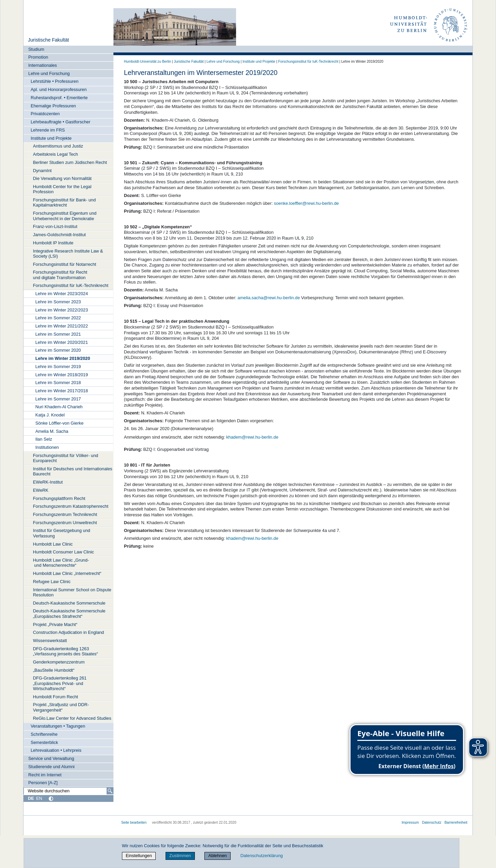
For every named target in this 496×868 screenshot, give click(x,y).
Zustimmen (180, 856)
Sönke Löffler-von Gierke (59, 423)
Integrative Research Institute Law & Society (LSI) (68, 254)
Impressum (410, 823)
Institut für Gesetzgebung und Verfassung (62, 533)
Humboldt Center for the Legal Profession (62, 189)
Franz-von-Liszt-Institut (55, 226)
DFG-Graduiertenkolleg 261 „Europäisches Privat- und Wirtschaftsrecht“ (60, 683)
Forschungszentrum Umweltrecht (65, 523)
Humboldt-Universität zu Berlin (148, 62)
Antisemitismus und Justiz (58, 146)
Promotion (38, 57)
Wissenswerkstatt (50, 641)
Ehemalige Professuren (53, 106)
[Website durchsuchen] (68, 791)
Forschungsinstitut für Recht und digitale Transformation (60, 275)
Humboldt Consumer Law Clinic (64, 552)
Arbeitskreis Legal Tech (56, 154)
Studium (36, 49)
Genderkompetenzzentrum (59, 662)
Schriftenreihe (44, 734)
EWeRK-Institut (48, 482)
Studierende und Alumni (51, 767)
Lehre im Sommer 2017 (58, 399)
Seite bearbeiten (134, 823)
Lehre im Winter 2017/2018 (62, 391)
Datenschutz (432, 823)
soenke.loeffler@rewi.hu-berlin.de (306, 203)
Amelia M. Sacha (52, 431)
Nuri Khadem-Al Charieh (59, 407)
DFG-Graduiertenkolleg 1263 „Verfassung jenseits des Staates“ (66, 651)
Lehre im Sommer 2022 (58, 318)
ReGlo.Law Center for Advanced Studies (72, 718)
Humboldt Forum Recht (56, 697)
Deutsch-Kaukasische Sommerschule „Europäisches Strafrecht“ (69, 613)
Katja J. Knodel (50, 415)
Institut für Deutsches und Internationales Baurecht (73, 471)
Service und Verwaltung (51, 758)
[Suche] (110, 791)
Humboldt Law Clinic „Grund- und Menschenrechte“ (61, 563)
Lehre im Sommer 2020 (58, 350)
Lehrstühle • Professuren (55, 81)
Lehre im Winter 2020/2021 (62, 342)
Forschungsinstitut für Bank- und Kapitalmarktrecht (64, 202)
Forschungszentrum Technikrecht (65, 514)
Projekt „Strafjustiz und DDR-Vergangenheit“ (61, 707)
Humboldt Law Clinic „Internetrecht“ (67, 573)
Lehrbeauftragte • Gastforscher (60, 122)
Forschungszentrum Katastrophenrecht (71, 506)
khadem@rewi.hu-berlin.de (252, 437)
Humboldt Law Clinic (53, 544)
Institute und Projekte (51, 138)
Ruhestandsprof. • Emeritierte (59, 98)
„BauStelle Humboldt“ (54, 670)
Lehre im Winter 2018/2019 (62, 375)
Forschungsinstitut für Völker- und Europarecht (66, 458)
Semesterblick (44, 742)
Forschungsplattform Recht (59, 498)
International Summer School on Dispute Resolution (72, 592)
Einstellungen (139, 856)
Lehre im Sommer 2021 (58, 334)
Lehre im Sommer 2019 (58, 367)
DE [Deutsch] (31, 798)
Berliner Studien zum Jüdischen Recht (70, 162)
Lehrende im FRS (48, 130)
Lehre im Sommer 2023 (58, 302)
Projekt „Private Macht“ (55, 625)
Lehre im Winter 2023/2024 (62, 294)
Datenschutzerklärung (262, 856)
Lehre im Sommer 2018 (58, 383)
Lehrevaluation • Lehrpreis (56, 750)
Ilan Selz (44, 439)
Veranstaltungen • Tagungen (58, 726)
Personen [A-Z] (43, 783)
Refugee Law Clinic (52, 582)
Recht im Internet (45, 775)
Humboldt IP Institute (53, 243)
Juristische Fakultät (49, 40)
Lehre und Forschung (49, 73)
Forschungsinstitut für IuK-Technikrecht (71, 285)
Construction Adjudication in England (68, 632)
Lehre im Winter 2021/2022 (62, 326)
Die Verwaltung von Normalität (62, 178)
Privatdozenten (45, 114)
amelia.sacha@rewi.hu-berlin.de (269, 298)
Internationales (43, 65)
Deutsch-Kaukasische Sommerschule (69, 603)
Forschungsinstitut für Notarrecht (65, 264)
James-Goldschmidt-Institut (59, 235)
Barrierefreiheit (456, 823)
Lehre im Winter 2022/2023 (62, 310)
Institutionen (47, 447)
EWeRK (41, 490)
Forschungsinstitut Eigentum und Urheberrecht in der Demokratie (65, 216)
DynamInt (42, 171)
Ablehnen (218, 856)
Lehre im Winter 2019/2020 (63, 358)
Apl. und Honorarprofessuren (59, 89)
